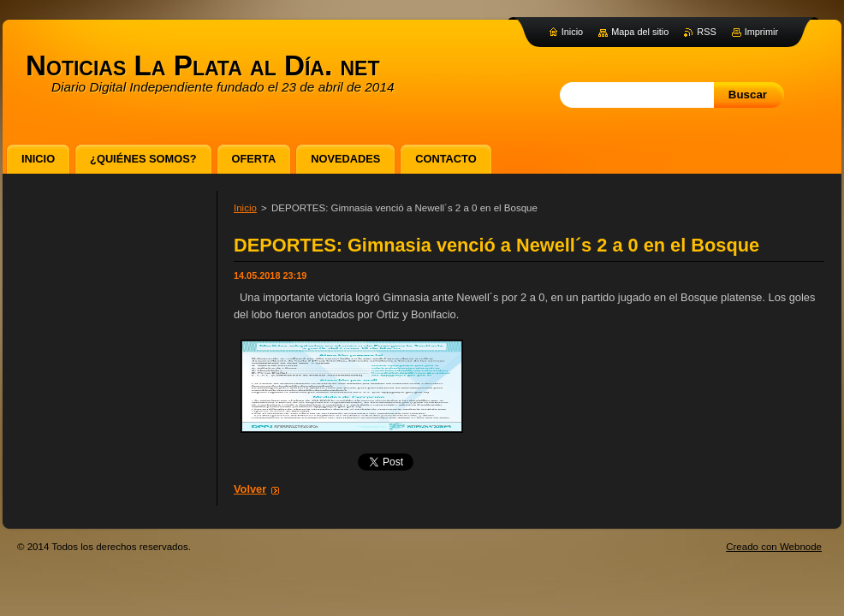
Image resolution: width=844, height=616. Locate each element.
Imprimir (761, 32)
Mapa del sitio (640, 32)
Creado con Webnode (774, 547)
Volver (250, 489)
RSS (706, 32)
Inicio (245, 208)
